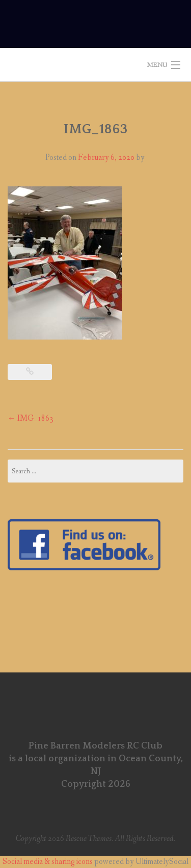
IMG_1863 (31, 418)
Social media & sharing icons (48, 862)
